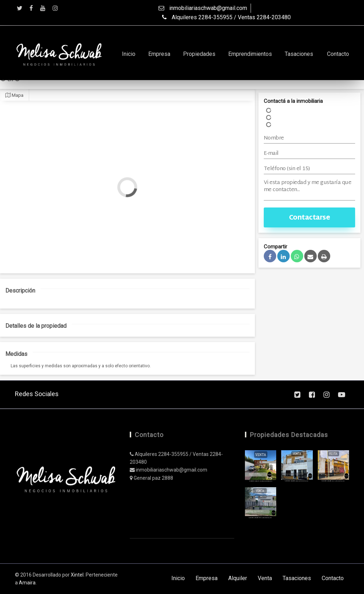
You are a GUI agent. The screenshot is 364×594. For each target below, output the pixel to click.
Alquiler (238, 578)
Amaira (27, 583)
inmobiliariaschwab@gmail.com (203, 8)
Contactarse (310, 218)
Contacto (338, 54)
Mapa (14, 95)
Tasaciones (299, 54)
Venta (265, 578)
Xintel (77, 575)
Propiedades (199, 54)
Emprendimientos (250, 54)
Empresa (159, 54)
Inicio (129, 54)
